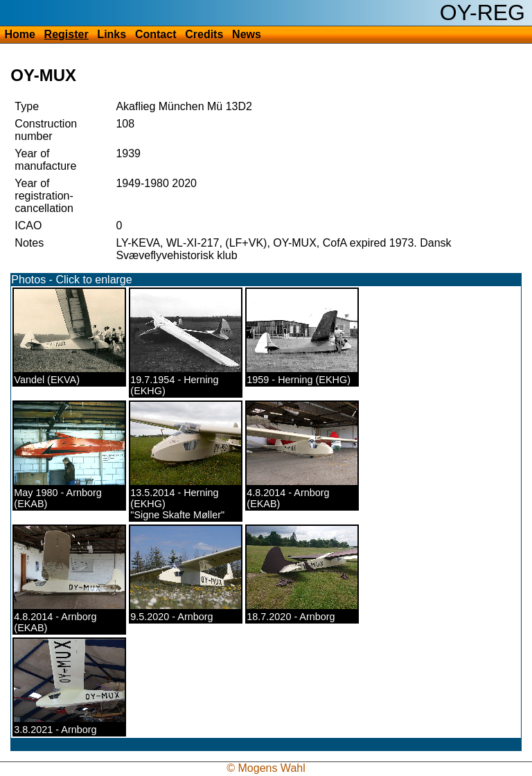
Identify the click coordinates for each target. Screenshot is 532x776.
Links (112, 34)
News (247, 34)
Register (66, 34)
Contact (156, 34)
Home (19, 34)
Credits (204, 34)
